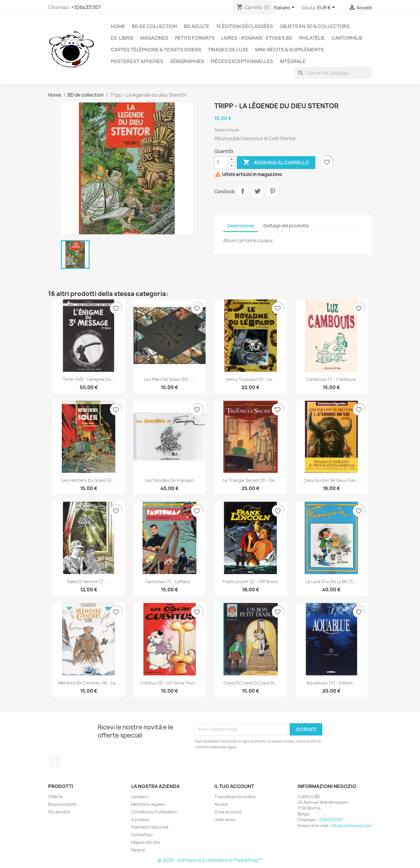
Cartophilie (347, 38)
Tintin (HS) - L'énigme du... (89, 379)
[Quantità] (221, 163)
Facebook (55, 761)
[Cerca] (333, 73)
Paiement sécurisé (150, 827)
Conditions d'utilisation (154, 812)
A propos (140, 819)
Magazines (154, 38)
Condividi (243, 191)
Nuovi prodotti (62, 804)
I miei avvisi (225, 819)
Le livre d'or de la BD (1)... (331, 582)
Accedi (221, 804)
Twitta (258, 191)
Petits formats (195, 38)
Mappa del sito (146, 842)
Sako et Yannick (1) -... (89, 582)
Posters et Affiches (137, 61)
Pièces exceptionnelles (242, 61)
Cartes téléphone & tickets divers (156, 50)
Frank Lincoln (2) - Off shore (250, 582)
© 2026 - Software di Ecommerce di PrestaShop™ (210, 860)
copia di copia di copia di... (251, 683)
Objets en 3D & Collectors (315, 26)
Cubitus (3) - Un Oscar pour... (169, 683)
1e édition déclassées (245, 26)
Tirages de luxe (228, 50)
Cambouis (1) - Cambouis (331, 379)
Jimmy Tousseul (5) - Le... (250, 379)
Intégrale (293, 61)
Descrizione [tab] (241, 226)
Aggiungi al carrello (276, 163)
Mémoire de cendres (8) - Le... (89, 683)
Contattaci (142, 835)
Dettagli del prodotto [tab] (286, 226)
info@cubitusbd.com (351, 826)
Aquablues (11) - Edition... (331, 683)
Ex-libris (122, 38)
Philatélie (312, 38)
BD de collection (154, 26)
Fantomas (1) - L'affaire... (169, 582)
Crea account (228, 812)
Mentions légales (148, 804)
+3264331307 (86, 7)
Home (118, 26)
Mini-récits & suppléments (289, 50)
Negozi (138, 850)
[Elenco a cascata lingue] (285, 8)
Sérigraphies (187, 61)
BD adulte (197, 26)
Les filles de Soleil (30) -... (169, 379)
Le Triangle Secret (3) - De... (251, 480)
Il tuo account (234, 786)
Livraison (140, 797)
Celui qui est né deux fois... (331, 480)
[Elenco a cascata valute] (327, 8)
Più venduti (59, 812)
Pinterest (272, 191)
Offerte (56, 797)
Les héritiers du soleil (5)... (89, 480)
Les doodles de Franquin (170, 480)
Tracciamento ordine (235, 797)
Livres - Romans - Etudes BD (257, 38)
